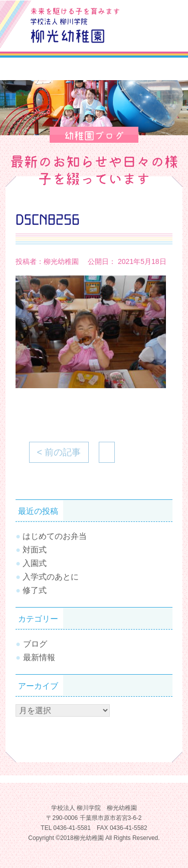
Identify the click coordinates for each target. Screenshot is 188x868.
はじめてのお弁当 (55, 536)
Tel (166, 35)
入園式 (35, 563)
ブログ (143, 12)
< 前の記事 (59, 452)
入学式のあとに (51, 577)
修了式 (35, 590)
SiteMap (143, 35)
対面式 (35, 550)
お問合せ (166, 12)
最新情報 (39, 657)
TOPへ (165, 830)
